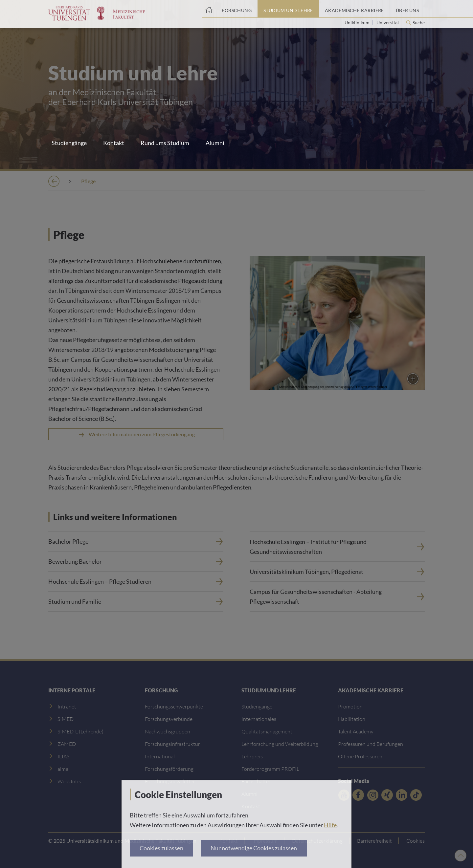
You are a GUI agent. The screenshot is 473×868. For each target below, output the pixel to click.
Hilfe (330, 825)
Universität (388, 22)
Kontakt (114, 143)
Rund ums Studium (165, 143)
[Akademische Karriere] (354, 9)
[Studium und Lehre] (288, 9)
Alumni (215, 143)
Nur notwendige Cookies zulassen (254, 848)
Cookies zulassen (161, 848)
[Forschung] (237, 9)
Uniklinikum (358, 22)
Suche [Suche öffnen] (419, 23)
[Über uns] (407, 9)
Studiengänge (69, 143)
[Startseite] (209, 9)
